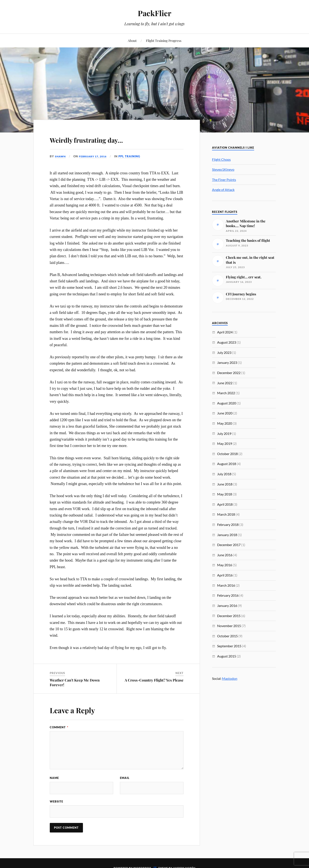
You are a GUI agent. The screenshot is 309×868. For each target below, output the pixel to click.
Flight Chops (221, 159)
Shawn (61, 156)
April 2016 (225, 575)
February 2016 (228, 595)
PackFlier (155, 13)
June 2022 (225, 383)
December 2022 (229, 373)
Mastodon (230, 678)
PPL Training (133, 156)
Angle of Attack (223, 190)
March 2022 (226, 393)
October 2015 (227, 636)
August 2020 (227, 403)
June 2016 (225, 555)
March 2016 (226, 585)
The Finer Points (224, 180)
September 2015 (229, 646)
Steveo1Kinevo (223, 169)
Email (125, 778)
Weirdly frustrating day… (104, 139)
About (132, 41)
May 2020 (225, 423)
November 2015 (229, 626)
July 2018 (224, 474)
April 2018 (225, 504)
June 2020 (225, 413)
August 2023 (227, 342)
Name (54, 778)
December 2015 (229, 616)
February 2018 (228, 524)
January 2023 (227, 362)
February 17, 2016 (95, 156)
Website (56, 802)
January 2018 (227, 535)
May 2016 (225, 565)
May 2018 (225, 494)
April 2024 (225, 332)
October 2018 (227, 454)
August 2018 (227, 464)
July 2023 (224, 352)
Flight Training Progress (164, 41)
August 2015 (227, 656)
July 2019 (224, 433)
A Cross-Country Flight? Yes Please (154, 680)
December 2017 (229, 545)
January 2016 (227, 605)
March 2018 (226, 514)
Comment (59, 727)
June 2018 (225, 484)
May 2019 (225, 443)
